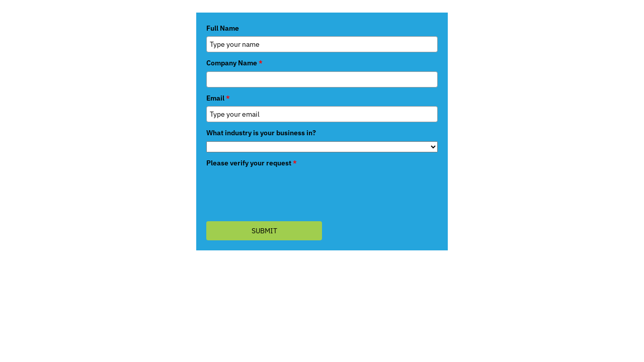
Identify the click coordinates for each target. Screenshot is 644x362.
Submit (264, 231)
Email (218, 98)
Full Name (223, 28)
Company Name (234, 63)
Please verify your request (252, 163)
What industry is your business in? (261, 133)
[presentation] (283, 191)
